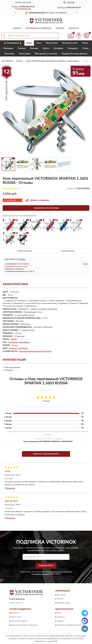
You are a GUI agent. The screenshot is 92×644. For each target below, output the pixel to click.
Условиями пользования (42, 574)
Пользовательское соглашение (24, 625)
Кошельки (10, 54)
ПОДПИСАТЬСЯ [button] (46, 566)
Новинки (61, 617)
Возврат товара (64, 603)
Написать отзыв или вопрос (46, 454)
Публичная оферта (19, 621)
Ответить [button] (10, 488)
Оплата (60, 599)
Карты (46, 48)
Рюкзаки (34, 48)
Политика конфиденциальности (71, 625)
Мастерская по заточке (46, 54)
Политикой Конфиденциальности (59, 572)
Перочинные (24, 342)
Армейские (13, 342)
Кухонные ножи (70, 43)
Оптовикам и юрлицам (39, 28)
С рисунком (23, 348)
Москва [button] (21, 259)
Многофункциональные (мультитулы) (35, 351)
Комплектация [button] (68, 251)
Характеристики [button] (24, 251)
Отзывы (60, 28)
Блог (59, 613)
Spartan (14, 339)
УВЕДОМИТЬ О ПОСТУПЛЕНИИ (46, 208)
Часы (39, 43)
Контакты (74, 28)
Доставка (61, 595)
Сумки (85, 48)
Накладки (8, 48)
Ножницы (58, 48)
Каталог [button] (17, 28)
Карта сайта (16, 617)
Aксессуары (25, 54)
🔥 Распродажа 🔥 (13, 43)
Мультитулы (52, 43)
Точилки (22, 48)
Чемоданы (73, 48)
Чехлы (85, 43)
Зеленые (13, 348)
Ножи (29, 43)
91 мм (15, 345)
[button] (23, 9)
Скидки (60, 621)
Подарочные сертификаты (74, 54)
